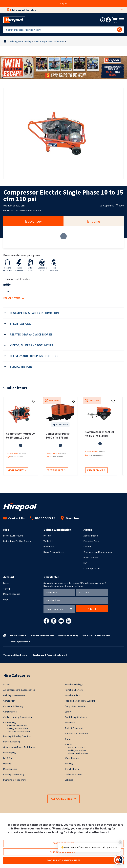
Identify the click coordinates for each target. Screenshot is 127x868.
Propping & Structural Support (80, 701)
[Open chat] (119, 860)
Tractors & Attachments (77, 734)
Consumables (10, 712)
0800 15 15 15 (43, 518)
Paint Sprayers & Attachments (49, 41)
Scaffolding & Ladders (76, 717)
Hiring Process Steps (54, 552)
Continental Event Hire (42, 636)
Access (7, 684)
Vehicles (69, 780)
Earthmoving (10, 723)
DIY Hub (47, 536)
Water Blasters (72, 758)
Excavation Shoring (68, 636)
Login (6, 583)
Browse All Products (13, 536)
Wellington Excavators (18, 729)
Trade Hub (48, 541)
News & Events (91, 557)
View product (17, 470)
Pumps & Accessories (76, 706)
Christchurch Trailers (78, 753)
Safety (68, 712)
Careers (87, 547)
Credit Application (92, 568)
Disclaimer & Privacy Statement (50, 655)
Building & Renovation (14, 695)
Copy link (107, 205)
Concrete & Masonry (13, 706)
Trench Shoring (72, 769)
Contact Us (14, 518)
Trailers (68, 744)
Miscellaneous (10, 769)
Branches (70, 518)
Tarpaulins (70, 723)
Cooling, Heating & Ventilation (18, 717)
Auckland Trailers (76, 747)
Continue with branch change (64, 860)
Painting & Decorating (21, 41)
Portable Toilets (73, 695)
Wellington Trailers (77, 750)
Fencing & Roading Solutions (17, 736)
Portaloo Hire (103, 636)
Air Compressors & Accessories (19, 690)
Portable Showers (74, 690)
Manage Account (11, 594)
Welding (69, 763)
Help (6, 599)
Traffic (68, 739)
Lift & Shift (8, 758)
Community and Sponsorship (98, 552)
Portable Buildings (74, 684)
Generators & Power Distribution (19, 747)
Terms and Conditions (15, 655)
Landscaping (10, 753)
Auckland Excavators (17, 726)
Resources (49, 547)
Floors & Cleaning (12, 742)
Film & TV (87, 636)
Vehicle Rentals (18, 636)
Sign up (7, 588)
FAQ (85, 563)
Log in (63, 3)
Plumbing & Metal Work (15, 780)
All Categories (63, 799)
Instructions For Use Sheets (17, 541)
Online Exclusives (73, 774)
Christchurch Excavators (19, 732)
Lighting (7, 763)
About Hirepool (91, 536)
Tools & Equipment (74, 728)
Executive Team (91, 541)
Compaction (9, 701)
